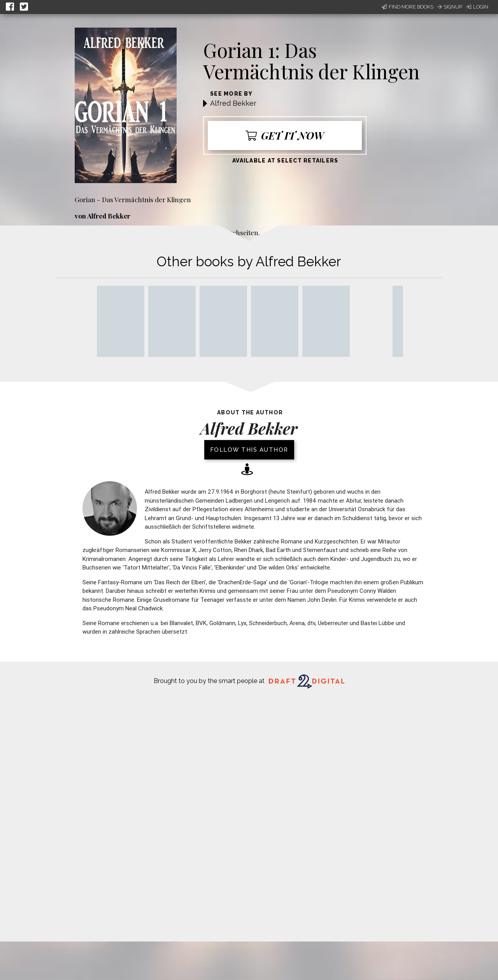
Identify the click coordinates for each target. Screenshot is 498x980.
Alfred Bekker (233, 103)
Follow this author (249, 450)
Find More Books (408, 7)
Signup (450, 7)
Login (477, 7)
